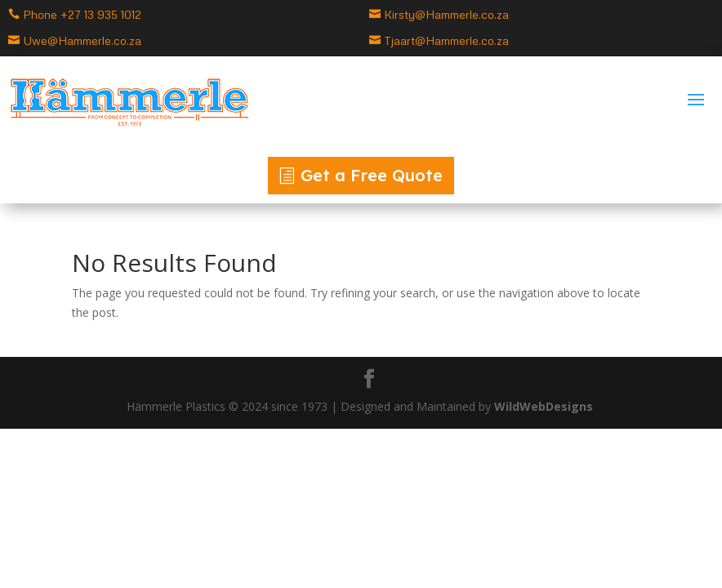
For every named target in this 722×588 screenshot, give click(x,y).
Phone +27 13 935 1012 (82, 14)
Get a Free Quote (372, 175)
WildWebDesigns (545, 406)
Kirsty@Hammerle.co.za (446, 14)
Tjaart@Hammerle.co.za (446, 40)
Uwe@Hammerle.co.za (82, 40)
